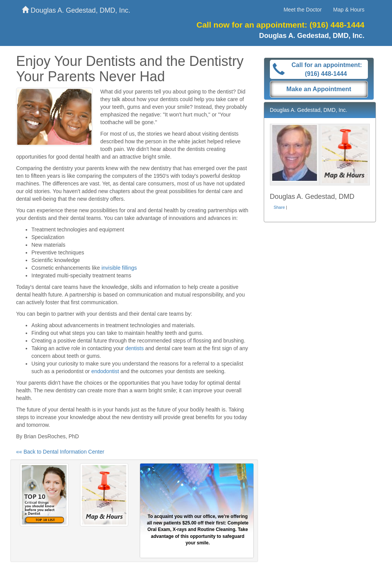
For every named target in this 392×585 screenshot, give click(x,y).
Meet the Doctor (303, 10)
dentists (134, 348)
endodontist (105, 371)
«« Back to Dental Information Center (60, 452)
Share (279, 207)
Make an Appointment (319, 89)
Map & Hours (349, 10)
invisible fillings (119, 268)
